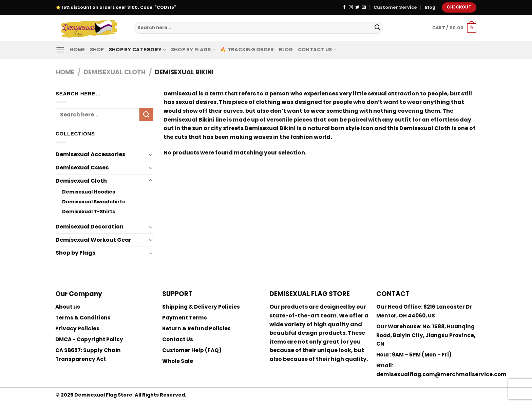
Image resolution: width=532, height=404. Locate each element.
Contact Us (317, 50)
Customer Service (395, 7)
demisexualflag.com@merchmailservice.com (441, 374)
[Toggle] (151, 154)
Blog (430, 7)
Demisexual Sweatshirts (93, 202)
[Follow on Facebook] (344, 7)
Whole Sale (178, 361)
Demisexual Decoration (90, 227)
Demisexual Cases (82, 168)
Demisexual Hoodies (89, 192)
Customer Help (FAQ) (192, 350)
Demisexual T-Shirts (89, 212)
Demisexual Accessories (90, 154)
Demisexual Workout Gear (93, 240)
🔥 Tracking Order (247, 50)
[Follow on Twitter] (357, 7)
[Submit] (377, 28)
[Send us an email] (364, 7)
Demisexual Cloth (115, 72)
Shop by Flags (193, 50)
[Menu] (60, 50)
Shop (97, 50)
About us (68, 307)
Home (77, 50)
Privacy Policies (77, 328)
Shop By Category (138, 50)
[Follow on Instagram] (351, 7)
